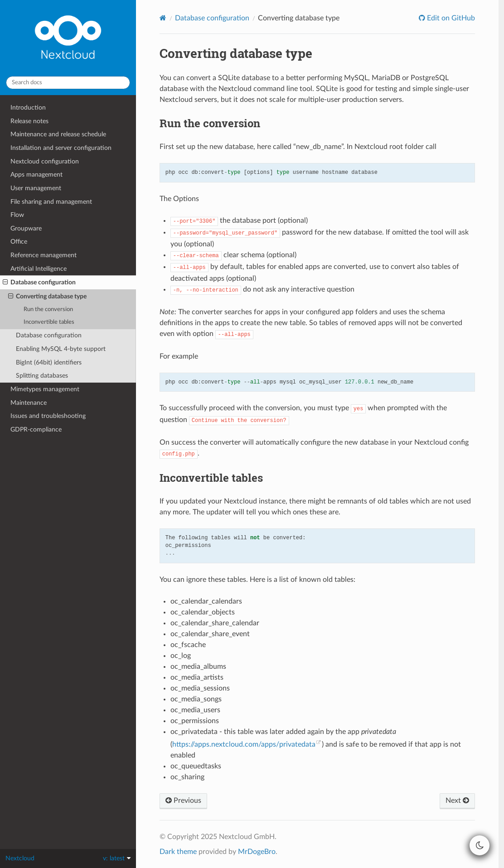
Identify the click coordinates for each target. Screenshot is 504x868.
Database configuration (39, 283)
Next (457, 801)
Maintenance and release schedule (58, 134)
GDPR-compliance (36, 429)
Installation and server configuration (61, 148)
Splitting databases (42, 376)
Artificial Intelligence (39, 269)
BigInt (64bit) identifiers (49, 362)
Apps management (36, 175)
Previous (183, 801)
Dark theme (178, 852)
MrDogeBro (257, 852)
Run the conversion (48, 309)
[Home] (163, 18)
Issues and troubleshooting (48, 416)
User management (36, 188)
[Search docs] (68, 83)
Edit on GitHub (450, 18)
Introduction (28, 108)
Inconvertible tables (49, 322)
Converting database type (47, 297)
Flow (17, 215)
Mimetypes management (45, 389)
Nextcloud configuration (45, 161)
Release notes (29, 121)
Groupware (26, 228)
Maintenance (29, 403)
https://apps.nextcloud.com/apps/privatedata (244, 744)
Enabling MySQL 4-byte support (61, 349)
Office (19, 242)
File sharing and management (51, 202)
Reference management (44, 255)
